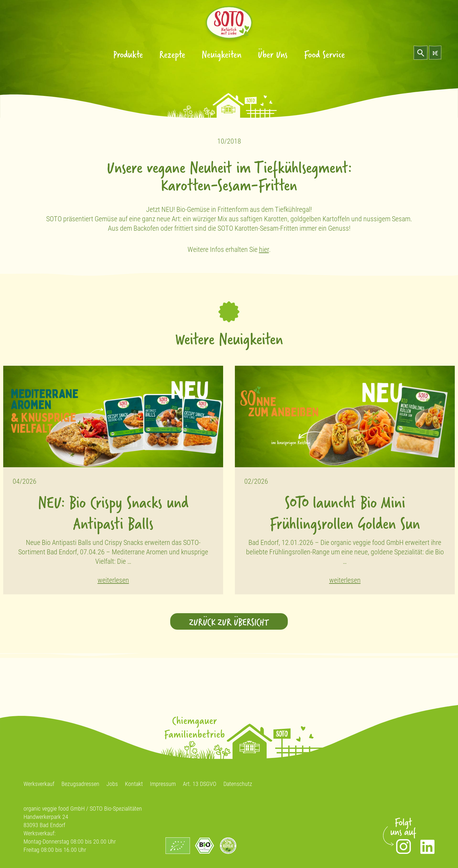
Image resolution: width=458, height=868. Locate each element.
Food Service (324, 54)
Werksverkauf (39, 784)
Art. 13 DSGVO (200, 784)
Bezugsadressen (80, 784)
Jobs (112, 784)
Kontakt (134, 784)
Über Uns (273, 54)
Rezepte (172, 54)
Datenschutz (238, 784)
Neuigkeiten (222, 54)
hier (264, 250)
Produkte (128, 54)
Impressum (163, 784)
